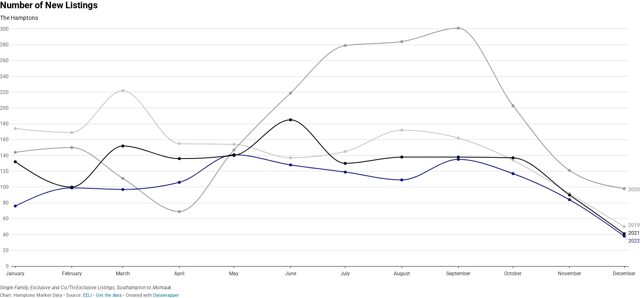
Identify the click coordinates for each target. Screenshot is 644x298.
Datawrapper (166, 295)
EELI (87, 295)
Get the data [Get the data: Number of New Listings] (109, 295)
